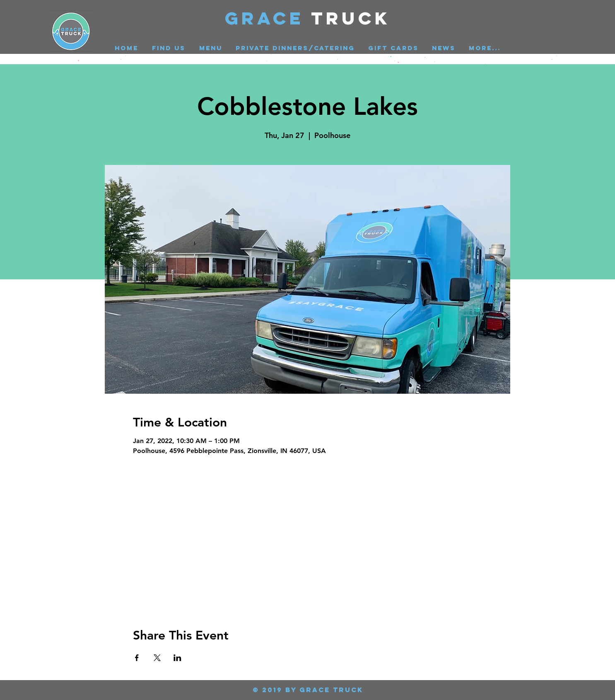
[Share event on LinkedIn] (177, 658)
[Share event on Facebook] (137, 658)
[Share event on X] (157, 658)
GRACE (268, 18)
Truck (351, 18)
